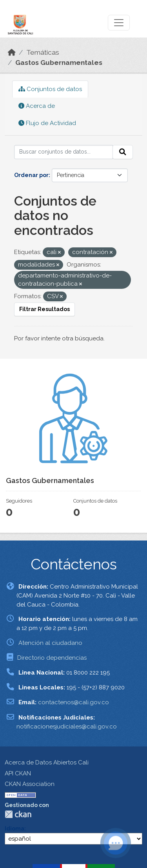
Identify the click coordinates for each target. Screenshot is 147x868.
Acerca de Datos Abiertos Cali (47, 762)
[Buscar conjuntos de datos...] (64, 152)
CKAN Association (30, 784)
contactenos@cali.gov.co (73, 702)
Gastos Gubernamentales (59, 63)
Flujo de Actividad (47, 123)
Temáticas (43, 52)
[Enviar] (123, 152)
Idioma (15, 829)
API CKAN (18, 773)
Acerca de (37, 106)
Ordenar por (31, 175)
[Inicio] (12, 52)
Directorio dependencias (52, 658)
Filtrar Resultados (44, 309)
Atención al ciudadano (50, 643)
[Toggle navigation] (119, 23)
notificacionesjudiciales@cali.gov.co (67, 727)
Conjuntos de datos (50, 89)
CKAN (18, 814)
